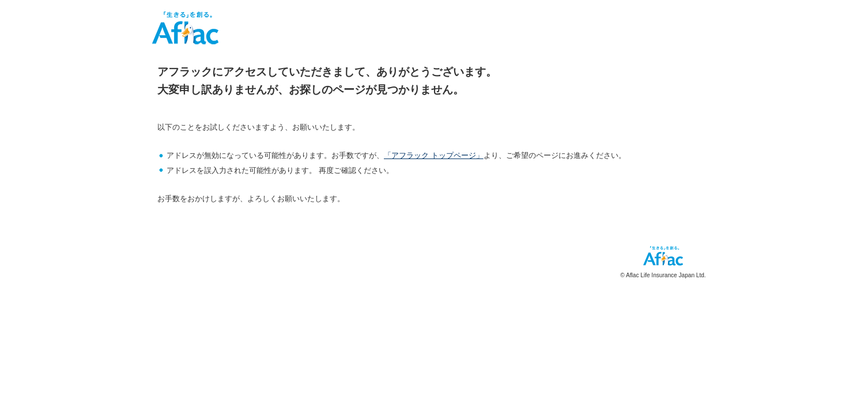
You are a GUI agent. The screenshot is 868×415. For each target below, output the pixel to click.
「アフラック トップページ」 (434, 155)
